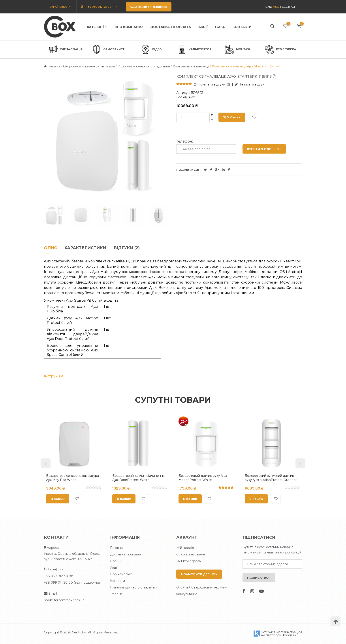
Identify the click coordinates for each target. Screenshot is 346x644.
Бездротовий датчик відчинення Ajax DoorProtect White (138, 478)
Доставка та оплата (171, 27)
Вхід (269, 7)
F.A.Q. (220, 27)
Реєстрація (289, 7)
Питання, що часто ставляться (134, 587)
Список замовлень (191, 554)
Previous (46, 463)
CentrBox (79, 632)
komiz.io (290, 635)
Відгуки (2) (127, 248)
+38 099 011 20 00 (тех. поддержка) (72, 583)
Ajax (192, 97)
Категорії (97, 27)
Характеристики (85, 248)
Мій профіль (186, 548)
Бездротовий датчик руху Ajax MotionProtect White (203, 478)
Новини (116, 561)
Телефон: (185, 141)
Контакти (242, 27)
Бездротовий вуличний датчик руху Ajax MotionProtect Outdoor (271, 478)
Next (300, 463)
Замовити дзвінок (199, 574)
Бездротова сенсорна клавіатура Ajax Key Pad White (72, 478)
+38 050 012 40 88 (59, 576)
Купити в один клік (264, 149)
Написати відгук (250, 84)
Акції (203, 27)
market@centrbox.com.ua (64, 600)
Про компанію (129, 27)
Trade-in (116, 594)
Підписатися (259, 578)
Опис (50, 248)
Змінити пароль (188, 561)
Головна (116, 548)
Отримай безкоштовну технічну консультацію (202, 591)
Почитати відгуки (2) (212, 84)
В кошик (232, 117)
